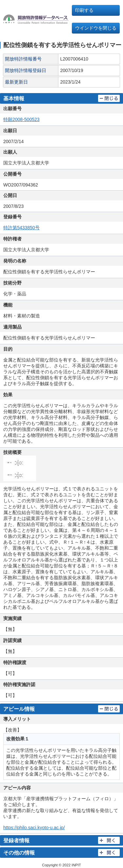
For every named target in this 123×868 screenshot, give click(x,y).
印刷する (84, 10)
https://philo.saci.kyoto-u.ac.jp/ (34, 828)
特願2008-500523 (21, 119)
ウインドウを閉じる (96, 28)
